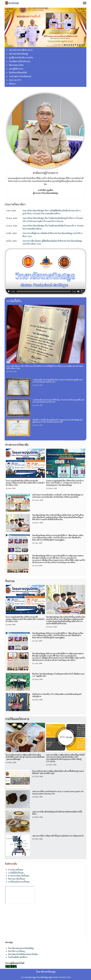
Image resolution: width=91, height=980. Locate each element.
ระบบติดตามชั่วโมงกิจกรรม (20, 61)
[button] (65, 45)
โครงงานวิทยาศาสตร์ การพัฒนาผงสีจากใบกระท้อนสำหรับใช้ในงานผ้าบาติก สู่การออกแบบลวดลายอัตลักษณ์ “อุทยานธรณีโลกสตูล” (25, 757)
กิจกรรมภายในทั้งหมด (17, 879)
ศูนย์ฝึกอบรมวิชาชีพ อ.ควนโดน (21, 58)
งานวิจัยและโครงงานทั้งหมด (19, 882)
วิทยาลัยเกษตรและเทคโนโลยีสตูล (21, 948)
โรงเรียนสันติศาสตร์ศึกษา (18, 957)
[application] (45, 272)
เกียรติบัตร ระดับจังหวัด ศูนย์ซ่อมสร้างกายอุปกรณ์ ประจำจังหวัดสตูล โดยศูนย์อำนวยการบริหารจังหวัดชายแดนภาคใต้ (58, 421)
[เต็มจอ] (82, 291)
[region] (45, 27)
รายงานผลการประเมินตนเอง (20, 76)
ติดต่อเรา (13, 84)
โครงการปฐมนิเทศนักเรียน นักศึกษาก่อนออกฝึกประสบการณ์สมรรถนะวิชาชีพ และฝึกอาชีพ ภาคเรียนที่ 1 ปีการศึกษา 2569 (25, 483)
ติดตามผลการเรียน (16, 65)
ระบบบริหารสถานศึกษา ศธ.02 (21, 50)
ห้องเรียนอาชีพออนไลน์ (18, 73)
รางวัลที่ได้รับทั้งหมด (16, 873)
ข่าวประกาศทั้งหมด (16, 870)
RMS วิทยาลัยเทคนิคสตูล (19, 54)
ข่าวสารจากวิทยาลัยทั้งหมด (19, 876)
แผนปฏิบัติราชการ (16, 69)
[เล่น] (9, 291)
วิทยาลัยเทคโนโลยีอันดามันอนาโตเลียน (23, 954)
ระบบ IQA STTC (15, 80)
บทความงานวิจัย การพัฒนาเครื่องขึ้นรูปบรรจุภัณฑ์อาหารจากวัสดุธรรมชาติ (58, 836)
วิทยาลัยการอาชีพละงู (17, 951)
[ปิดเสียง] (78, 291)
